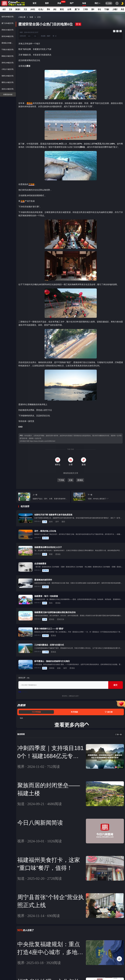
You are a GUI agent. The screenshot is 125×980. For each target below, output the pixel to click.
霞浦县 (80, 480)
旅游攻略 (18, 9)
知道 (84, 3)
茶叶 (93, 9)
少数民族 (115, 9)
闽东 (51, 603)
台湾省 (69, 9)
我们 (97, 3)
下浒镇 (61, 480)
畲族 (59, 668)
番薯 (51, 554)
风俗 (59, 3)
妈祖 (55, 9)
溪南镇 (45, 636)
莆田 (63, 522)
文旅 (10, 9)
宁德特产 (107, 9)
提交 (115, 685)
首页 (35, 3)
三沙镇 (45, 652)
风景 (122, 9)
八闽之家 (22, 17)
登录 (20, 692)
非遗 (99, 9)
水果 (45, 554)
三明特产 (85, 9)
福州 (65, 668)
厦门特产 (77, 9)
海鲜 (45, 603)
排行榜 (109, 712)
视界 (47, 3)
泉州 (51, 522)
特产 (72, 3)
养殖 (48, 9)
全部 (4, 9)
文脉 (25, 9)
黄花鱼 (62, 9)
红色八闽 (41, 9)
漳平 (57, 522)
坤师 (21, 32)
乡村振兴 (33, 9)
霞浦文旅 (61, 619)
